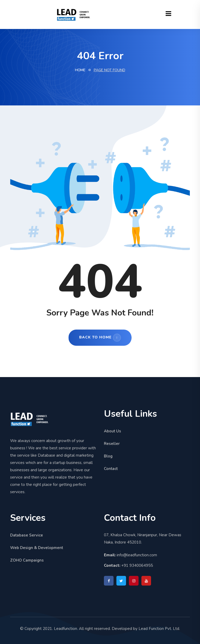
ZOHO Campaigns (27, 560)
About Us (113, 431)
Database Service (27, 535)
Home (80, 70)
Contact (111, 469)
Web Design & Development (37, 548)
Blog (108, 456)
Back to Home (100, 338)
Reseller (112, 444)
